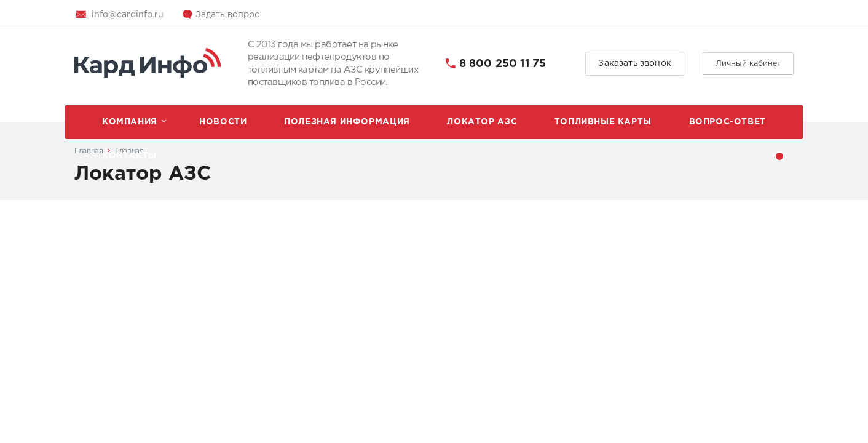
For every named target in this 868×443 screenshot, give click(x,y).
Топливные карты (603, 122)
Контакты (129, 156)
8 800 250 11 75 (503, 64)
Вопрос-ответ (728, 122)
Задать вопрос (227, 15)
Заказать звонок (635, 63)
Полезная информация (347, 122)
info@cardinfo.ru (128, 15)
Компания (130, 122)
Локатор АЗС (482, 122)
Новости (223, 122)
